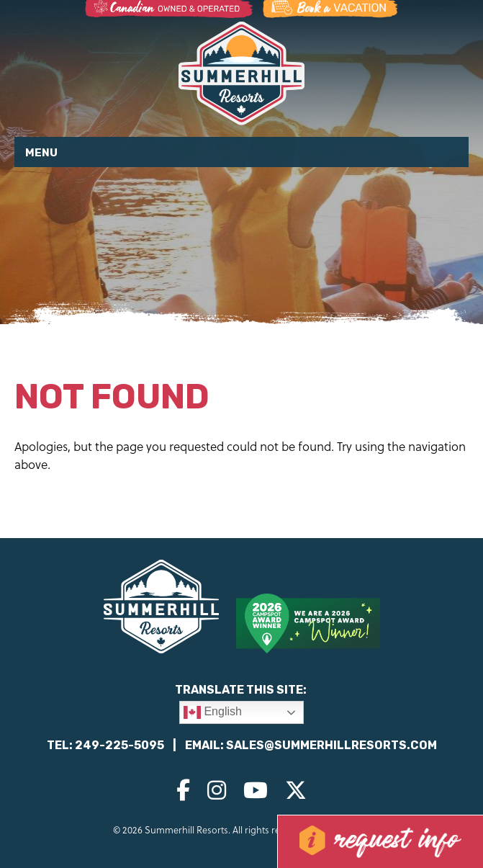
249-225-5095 (119, 745)
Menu (41, 153)
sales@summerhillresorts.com (331, 745)
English (213, 712)
